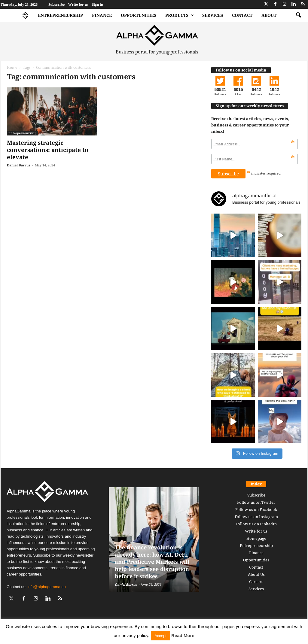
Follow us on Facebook (256, 509)
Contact (242, 15)
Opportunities (139, 15)
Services (213, 15)
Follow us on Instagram (256, 517)
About (269, 15)
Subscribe (56, 4)
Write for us (78, 4)
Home (12, 67)
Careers (256, 582)
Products (180, 15)
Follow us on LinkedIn (256, 524)
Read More (183, 635)
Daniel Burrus (18, 165)
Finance (102, 15)
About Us (256, 574)
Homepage (256, 538)
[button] (298, 15)
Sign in (98, 4)
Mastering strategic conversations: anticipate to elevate (48, 150)
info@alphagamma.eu (46, 587)
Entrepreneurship (60, 15)
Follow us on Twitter (256, 502)
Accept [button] (160, 636)
